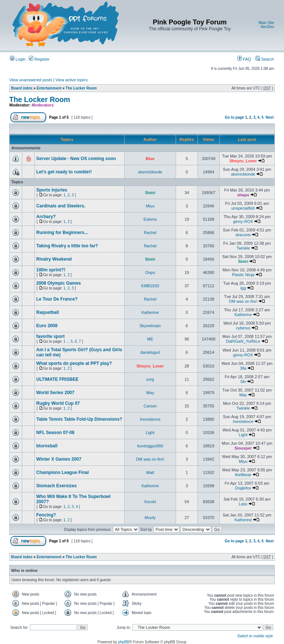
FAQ (244, 59)
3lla (243, 368)
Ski (243, 382)
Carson (150, 406)
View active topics (72, 80)
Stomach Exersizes (56, 486)
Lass (243, 504)
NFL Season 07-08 (55, 433)
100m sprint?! (51, 270)
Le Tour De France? (57, 299)
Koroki (150, 502)
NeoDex (267, 27)
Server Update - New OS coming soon (76, 159)
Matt (150, 472)
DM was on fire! (243, 301)
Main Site (266, 23)
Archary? (46, 217)
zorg (150, 379)
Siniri (150, 193)
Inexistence (150, 419)
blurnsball (47, 446)
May (150, 393)
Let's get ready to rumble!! (64, 172)
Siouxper (243, 448)
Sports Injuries (52, 190)
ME (150, 339)
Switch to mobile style (255, 636)
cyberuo (243, 328)
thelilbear (243, 475)
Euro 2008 (47, 326)
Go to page (234, 117)
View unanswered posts (31, 80)
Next (270, 117)
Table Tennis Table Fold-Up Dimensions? (79, 419)
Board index (22, 88)
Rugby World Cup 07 (58, 403)
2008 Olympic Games (59, 283)
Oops (150, 272)
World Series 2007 (55, 393)
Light (150, 433)
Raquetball (48, 312)
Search (265, 59)
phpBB (124, 642)
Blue (150, 159)
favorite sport (50, 336)
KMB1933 (150, 286)
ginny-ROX (243, 221)
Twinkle (243, 248)
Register (39, 59)
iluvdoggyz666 (150, 446)
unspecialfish (243, 208)
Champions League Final (62, 472)
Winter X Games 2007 (59, 459)
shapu (243, 195)
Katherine (150, 312)
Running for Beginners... (62, 233)
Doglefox (243, 488)
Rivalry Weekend (54, 259)
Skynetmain (150, 326)
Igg (243, 288)
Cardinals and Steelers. (61, 206)
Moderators (43, 105)
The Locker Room (81, 88)
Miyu (150, 206)
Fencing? (46, 515)
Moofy (150, 518)
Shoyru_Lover (243, 161)
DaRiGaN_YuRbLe (243, 341)
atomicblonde (150, 172)
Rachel (150, 233)
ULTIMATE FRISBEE (57, 379)
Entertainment (49, 88)
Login (18, 59)
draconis (243, 235)
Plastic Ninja (243, 275)
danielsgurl (150, 352)
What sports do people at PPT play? (74, 363)
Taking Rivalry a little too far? (67, 246)
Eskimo (150, 219)
